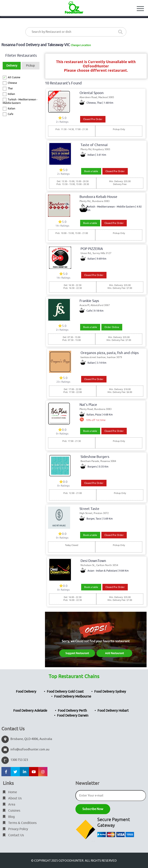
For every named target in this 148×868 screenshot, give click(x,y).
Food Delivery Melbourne (73, 697)
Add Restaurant (114, 653)
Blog (9, 817)
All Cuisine (14, 77)
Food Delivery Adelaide (30, 711)
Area (9, 804)
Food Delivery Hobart (113, 711)
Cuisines (12, 811)
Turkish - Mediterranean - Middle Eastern (20, 101)
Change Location (81, 45)
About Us (12, 798)
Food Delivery (26, 692)
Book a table (91, 171)
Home (10, 792)
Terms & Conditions (20, 823)
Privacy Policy (15, 829)
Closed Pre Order (93, 119)
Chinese (12, 83)
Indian (11, 94)
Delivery (12, 66)
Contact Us (13, 835)
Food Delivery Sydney (110, 692)
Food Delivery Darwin (73, 716)
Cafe (11, 114)
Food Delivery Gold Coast (65, 692)
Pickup (30, 66)
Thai (10, 88)
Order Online (112, 327)
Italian (11, 108)
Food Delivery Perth (72, 711)
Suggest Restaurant (77, 653)
